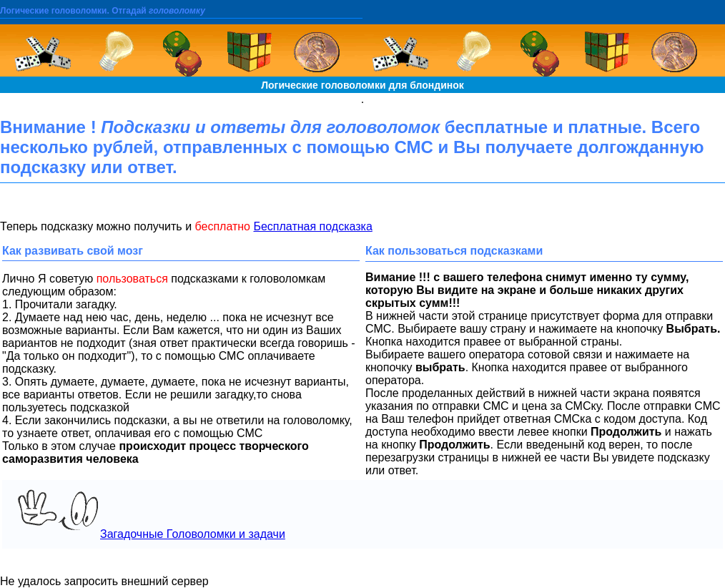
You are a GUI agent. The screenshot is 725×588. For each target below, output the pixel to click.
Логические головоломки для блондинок (362, 85)
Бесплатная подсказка (312, 226)
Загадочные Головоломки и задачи (148, 514)
